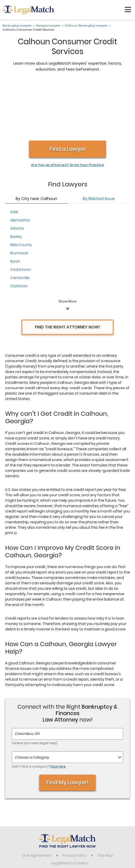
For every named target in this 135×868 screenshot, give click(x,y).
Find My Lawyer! (67, 728)
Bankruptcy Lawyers (17, 25)
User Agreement (37, 801)
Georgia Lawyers (48, 25)
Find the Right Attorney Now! (68, 273)
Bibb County (21, 190)
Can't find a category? (39, 712)
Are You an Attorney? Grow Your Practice (67, 111)
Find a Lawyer (68, 95)
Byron (15, 207)
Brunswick (19, 199)
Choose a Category (32, 703)
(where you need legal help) (35, 689)
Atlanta (17, 174)
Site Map (105, 801)
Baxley (16, 182)
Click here (58, 712)
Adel (14, 158)
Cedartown (21, 215)
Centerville (20, 223)
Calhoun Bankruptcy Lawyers (86, 25)
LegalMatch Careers (70, 809)
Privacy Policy (75, 801)
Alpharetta (20, 166)
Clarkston (19, 232)
